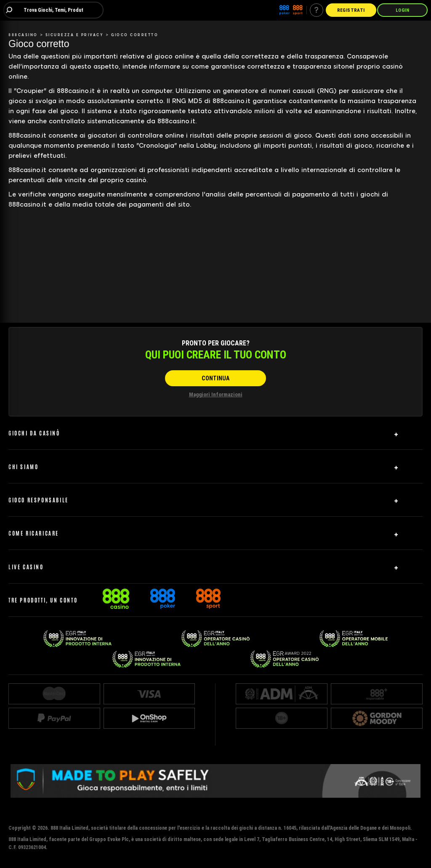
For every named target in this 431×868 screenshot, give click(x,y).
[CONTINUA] (215, 378)
